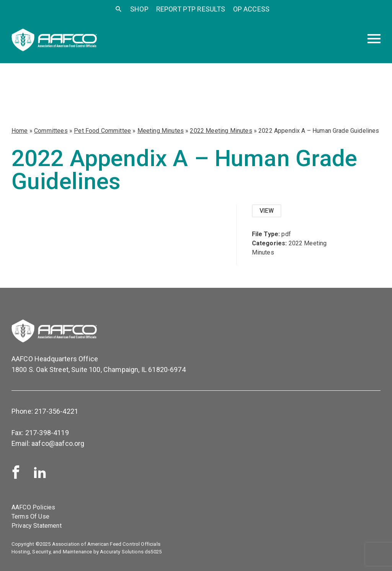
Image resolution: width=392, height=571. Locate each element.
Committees (51, 131)
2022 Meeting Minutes (221, 131)
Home (20, 131)
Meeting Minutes (161, 131)
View (267, 211)
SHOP (139, 9)
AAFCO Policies (33, 507)
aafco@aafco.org (58, 443)
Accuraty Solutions (122, 552)
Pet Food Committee (102, 131)
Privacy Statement (37, 526)
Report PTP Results (191, 9)
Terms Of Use (30, 516)
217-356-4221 (56, 411)
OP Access (251, 9)
